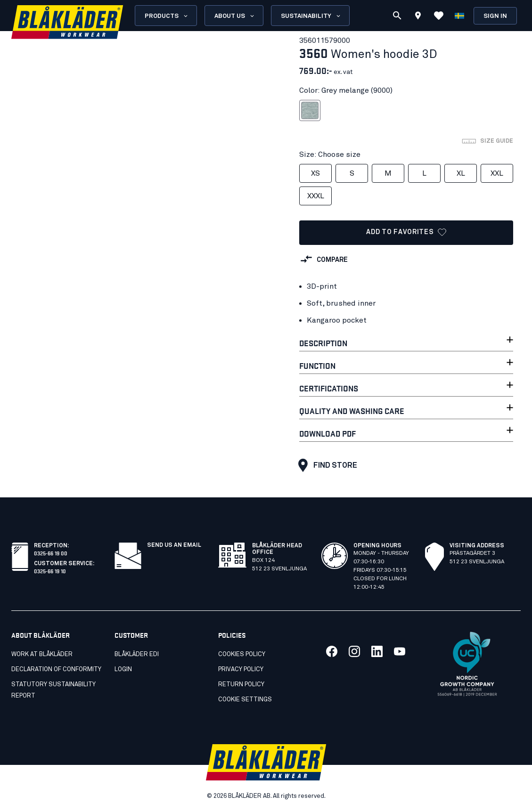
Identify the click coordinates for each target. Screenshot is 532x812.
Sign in (495, 16)
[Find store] (418, 17)
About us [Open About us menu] (235, 16)
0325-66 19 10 (50, 571)
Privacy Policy (241, 670)
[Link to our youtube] (400, 651)
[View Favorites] (439, 16)
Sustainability (311, 16)
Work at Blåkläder (42, 654)
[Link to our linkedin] (377, 651)
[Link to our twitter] (354, 651)
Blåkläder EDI (137, 654)
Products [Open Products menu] (167, 16)
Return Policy (241, 685)
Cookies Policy (242, 654)
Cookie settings (245, 700)
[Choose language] (459, 16)
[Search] (397, 16)
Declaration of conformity (56, 670)
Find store (325, 465)
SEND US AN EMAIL (174, 545)
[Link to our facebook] (332, 651)
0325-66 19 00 (51, 553)
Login (123, 670)
